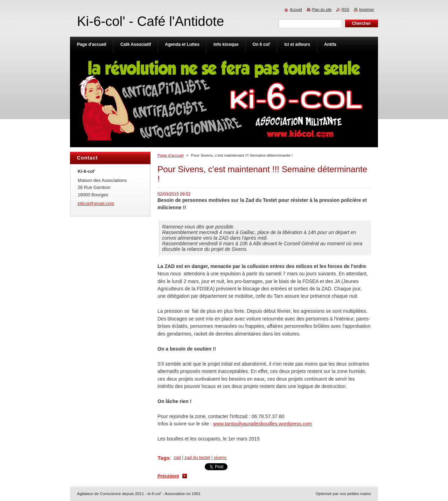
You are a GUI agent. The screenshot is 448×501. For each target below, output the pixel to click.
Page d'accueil (171, 155)
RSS (345, 9)
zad (177, 457)
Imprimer (367, 9)
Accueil (296, 9)
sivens (220, 457)
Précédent (168, 476)
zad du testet (197, 457)
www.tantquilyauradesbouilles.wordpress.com (262, 424)
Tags (164, 458)
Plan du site (322, 9)
